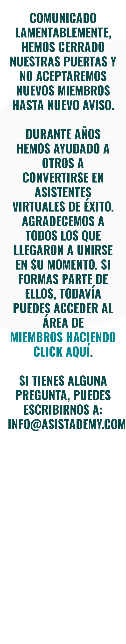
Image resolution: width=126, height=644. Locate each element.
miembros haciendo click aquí (63, 344)
